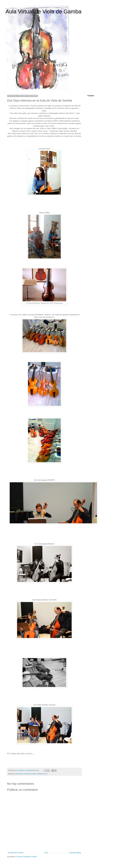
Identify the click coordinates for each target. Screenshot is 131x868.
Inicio (46, 853)
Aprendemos (19, 774)
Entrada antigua (75, 853)
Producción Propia (30, 774)
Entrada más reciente (16, 853)
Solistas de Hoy (42, 774)
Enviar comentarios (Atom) (27, 857)
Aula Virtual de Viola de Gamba (43, 11)
